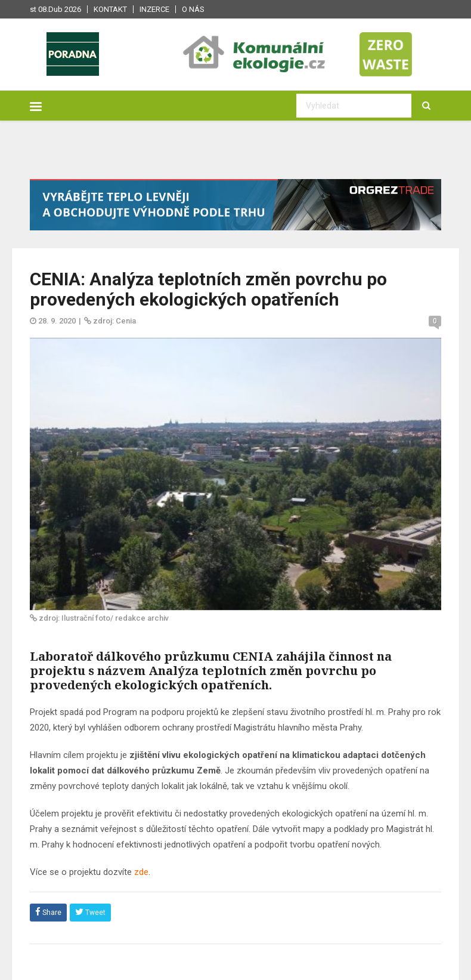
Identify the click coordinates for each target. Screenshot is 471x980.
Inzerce (154, 9)
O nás (193, 9)
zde (141, 872)
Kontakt (110, 9)
